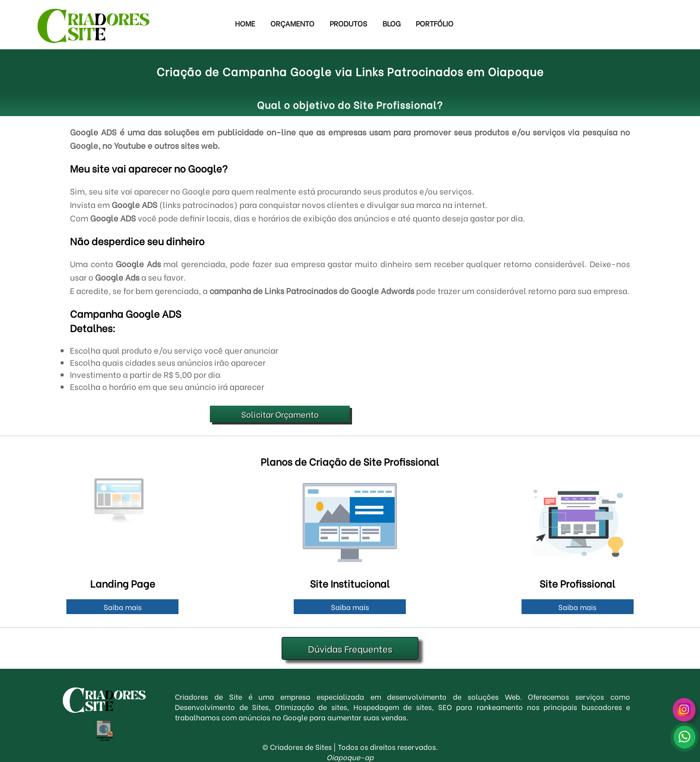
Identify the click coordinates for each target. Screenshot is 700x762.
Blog (391, 23)
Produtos (348, 23)
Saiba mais (123, 607)
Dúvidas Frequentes (350, 648)
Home (245, 23)
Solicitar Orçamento (280, 414)
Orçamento (292, 23)
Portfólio (435, 23)
